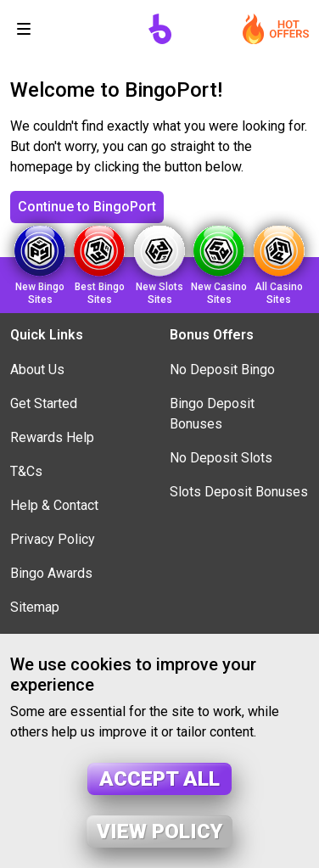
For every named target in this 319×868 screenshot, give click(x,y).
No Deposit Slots (221, 458)
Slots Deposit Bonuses (239, 492)
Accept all (159, 779)
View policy (159, 832)
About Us (37, 370)
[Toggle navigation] (24, 29)
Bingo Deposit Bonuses (212, 414)
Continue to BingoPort (87, 207)
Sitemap (35, 607)
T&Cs (26, 471)
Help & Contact (54, 505)
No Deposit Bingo (222, 370)
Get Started (44, 403)
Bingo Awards (51, 573)
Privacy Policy (53, 539)
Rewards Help (52, 437)
